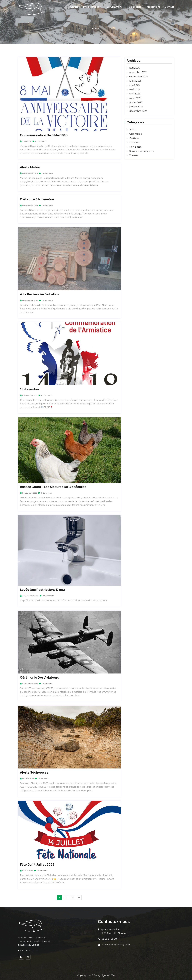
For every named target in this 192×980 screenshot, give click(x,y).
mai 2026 (135, 68)
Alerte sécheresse (34, 772)
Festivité (134, 138)
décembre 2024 (138, 111)
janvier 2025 (136, 107)
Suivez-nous (25, 950)
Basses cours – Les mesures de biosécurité (53, 486)
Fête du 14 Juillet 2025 (37, 864)
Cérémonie (136, 134)
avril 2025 (135, 94)
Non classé (135, 147)
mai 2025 (134, 89)
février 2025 (136, 102)
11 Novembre (30, 389)
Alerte (133, 130)
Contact (169, 7)
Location (134, 142)
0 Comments (40, 141)
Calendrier (135, 7)
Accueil (74, 7)
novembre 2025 (138, 72)
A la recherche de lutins (39, 294)
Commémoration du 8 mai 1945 (44, 135)
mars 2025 (135, 98)
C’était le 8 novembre (37, 199)
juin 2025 (134, 85)
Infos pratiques (92, 7)
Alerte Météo (30, 167)
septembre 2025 (139, 77)
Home (95, 28)
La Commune (115, 7)
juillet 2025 (135, 81)
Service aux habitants (141, 151)
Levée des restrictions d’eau (42, 589)
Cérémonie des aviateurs (39, 677)
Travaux (134, 155)
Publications (153, 7)
